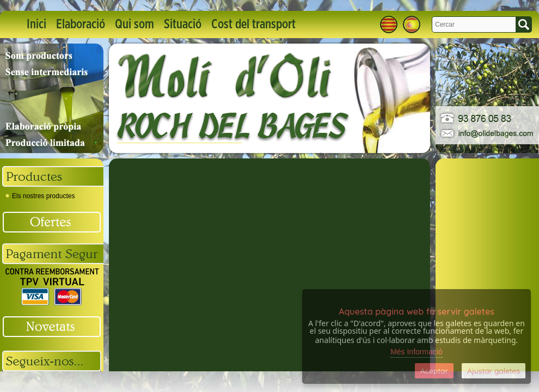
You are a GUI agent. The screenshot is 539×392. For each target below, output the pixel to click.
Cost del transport (253, 24)
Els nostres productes (40, 196)
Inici (36, 24)
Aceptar (434, 371)
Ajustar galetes (494, 371)
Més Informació (416, 352)
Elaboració (81, 24)
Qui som (134, 24)
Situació (183, 24)
